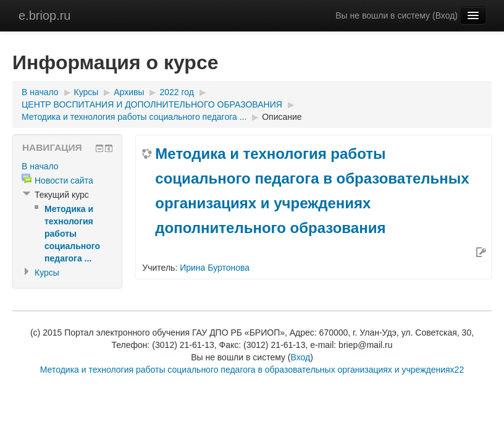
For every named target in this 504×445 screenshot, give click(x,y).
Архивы (129, 92)
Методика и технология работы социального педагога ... (134, 117)
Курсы (86, 92)
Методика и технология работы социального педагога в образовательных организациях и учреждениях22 (252, 370)
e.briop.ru (45, 15)
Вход (445, 15)
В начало (40, 92)
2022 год (176, 92)
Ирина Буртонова (215, 268)
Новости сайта (64, 180)
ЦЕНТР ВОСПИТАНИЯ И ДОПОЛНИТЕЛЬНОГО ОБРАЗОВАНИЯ (152, 104)
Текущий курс (62, 195)
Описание (282, 117)
